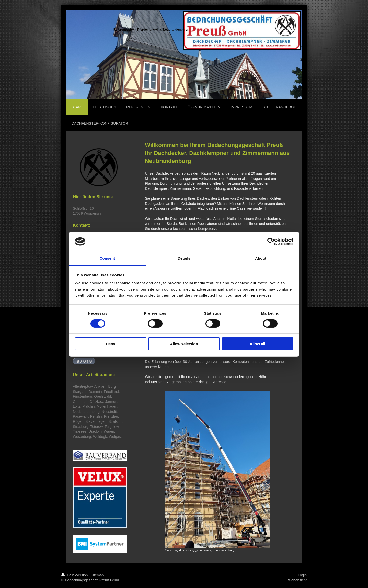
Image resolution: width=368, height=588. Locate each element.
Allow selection (184, 344)
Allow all (257, 344)
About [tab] (261, 258)
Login (302, 575)
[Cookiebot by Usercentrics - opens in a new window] (271, 241)
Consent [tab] (107, 258)
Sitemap (97, 575)
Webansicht (297, 580)
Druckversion (75, 575)
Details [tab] (184, 258)
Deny (111, 344)
